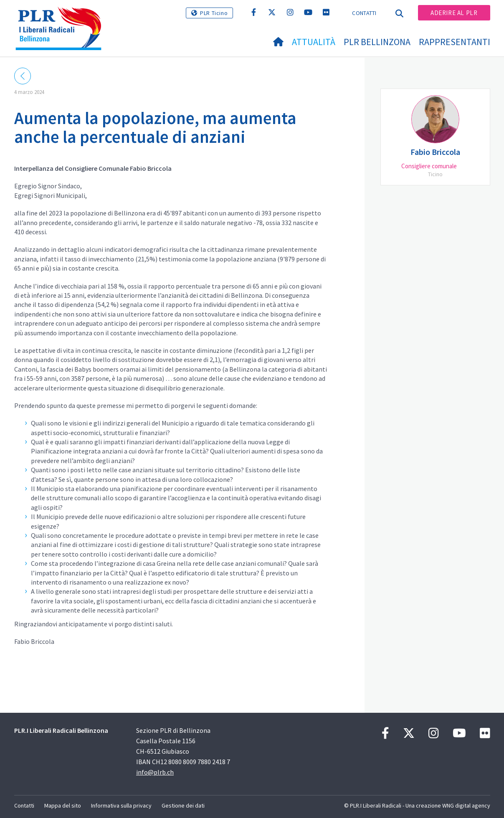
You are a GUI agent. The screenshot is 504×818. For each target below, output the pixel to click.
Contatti (364, 13)
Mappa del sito (63, 805)
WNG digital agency (466, 805)
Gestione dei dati (183, 805)
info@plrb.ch (155, 772)
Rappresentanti (455, 42)
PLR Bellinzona (377, 42)
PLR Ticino (214, 13)
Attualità (314, 42)
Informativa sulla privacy (121, 805)
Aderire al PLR (454, 13)
